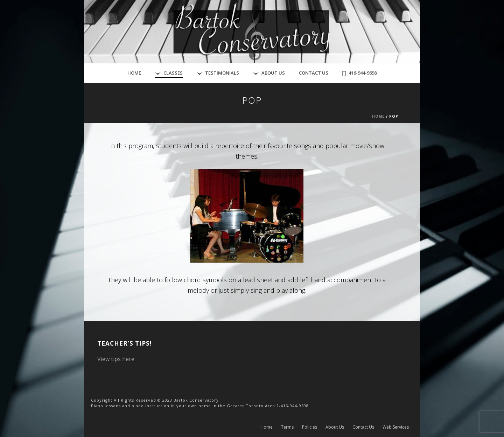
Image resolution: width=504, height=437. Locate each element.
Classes (169, 73)
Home (134, 73)
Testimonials (218, 73)
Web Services (396, 427)
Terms (287, 427)
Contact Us (314, 73)
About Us (269, 73)
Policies (310, 427)
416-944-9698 (359, 73)
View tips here (116, 359)
